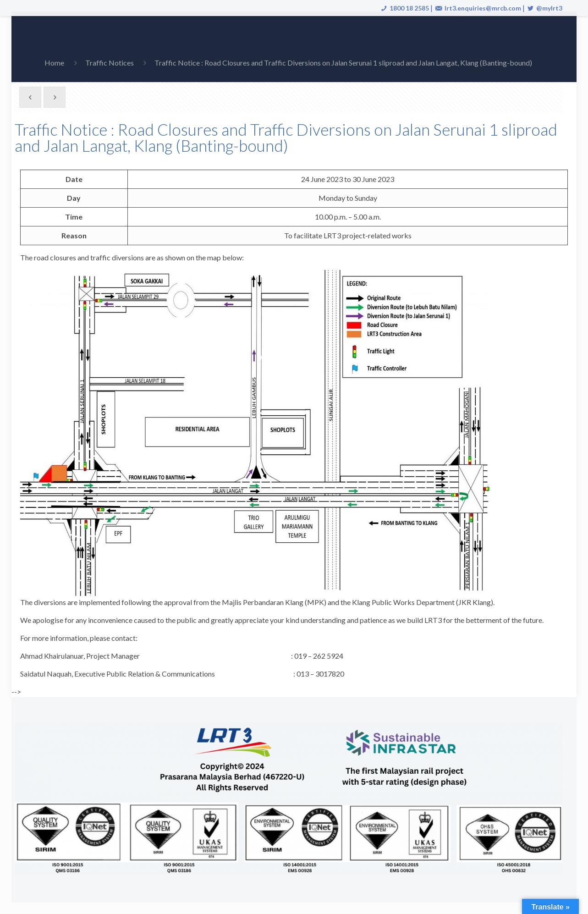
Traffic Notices (110, 63)
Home (54, 63)
